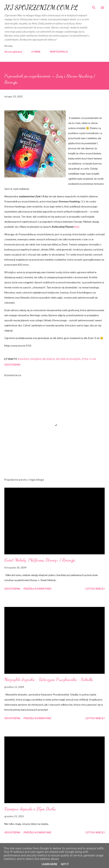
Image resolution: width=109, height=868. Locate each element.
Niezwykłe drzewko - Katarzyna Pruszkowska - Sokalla (49, 679)
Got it (65, 864)
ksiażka (23, 359)
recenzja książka (68, 359)
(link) (76, 227)
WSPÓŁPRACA (59, 52)
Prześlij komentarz (37, 589)
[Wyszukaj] (94, 7)
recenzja (49, 359)
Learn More (49, 864)
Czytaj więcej (95, 589)
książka (36, 359)
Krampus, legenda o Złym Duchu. (31, 809)
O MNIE (36, 52)
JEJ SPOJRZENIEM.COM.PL (41, 7)
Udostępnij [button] (12, 365)
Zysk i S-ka (89, 359)
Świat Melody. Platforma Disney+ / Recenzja (40, 560)
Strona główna (13, 52)
